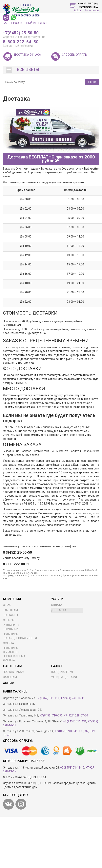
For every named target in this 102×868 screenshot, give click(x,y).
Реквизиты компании (11, 627)
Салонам (10, 677)
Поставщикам (14, 672)
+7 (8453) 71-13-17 (72, 768)
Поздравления (62, 672)
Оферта (9, 643)
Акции (9, 683)
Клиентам (10, 610)
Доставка (59, 610)
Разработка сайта (59, 777)
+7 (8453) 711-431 (75, 721)
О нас (7, 605)
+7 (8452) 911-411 (48, 698)
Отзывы (9, 620)
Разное (57, 666)
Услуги (57, 599)
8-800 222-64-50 (21, 42)
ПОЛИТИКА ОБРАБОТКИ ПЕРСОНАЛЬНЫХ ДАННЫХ (14, 654)
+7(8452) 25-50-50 (21, 33)
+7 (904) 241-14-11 (73, 698)
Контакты (10, 615)
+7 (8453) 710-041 (66, 731)
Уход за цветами (64, 677)
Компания (12, 599)
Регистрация (92, 10)
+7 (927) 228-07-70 (76, 715)
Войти (78, 10)
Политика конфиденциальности (19, 636)
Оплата (57, 605)
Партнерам (12, 666)
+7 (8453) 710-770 (51, 715)
